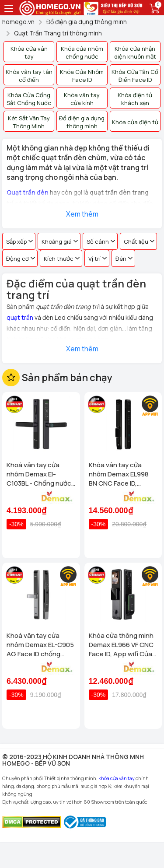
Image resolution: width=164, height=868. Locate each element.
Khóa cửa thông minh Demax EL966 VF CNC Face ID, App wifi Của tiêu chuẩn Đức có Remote (121, 645)
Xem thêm (82, 214)
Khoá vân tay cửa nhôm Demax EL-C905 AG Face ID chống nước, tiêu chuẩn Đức (40, 645)
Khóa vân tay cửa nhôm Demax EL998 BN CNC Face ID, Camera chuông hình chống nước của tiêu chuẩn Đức (121, 474)
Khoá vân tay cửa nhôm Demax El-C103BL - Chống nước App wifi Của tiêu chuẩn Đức (39, 474)
